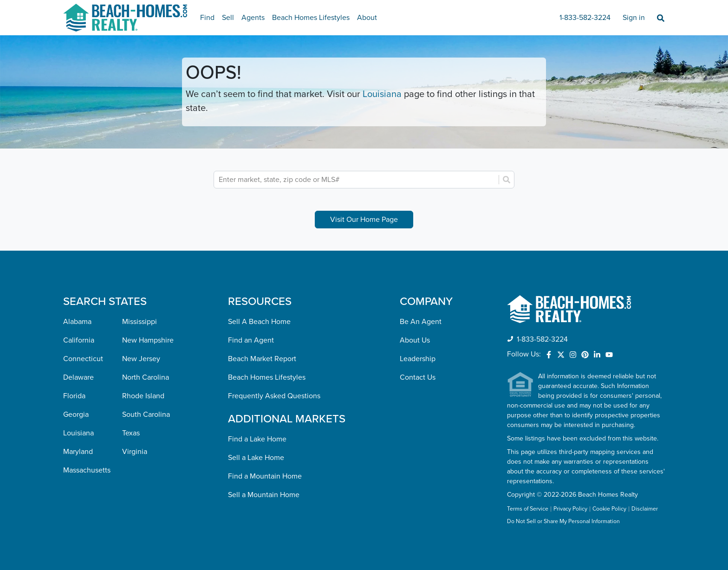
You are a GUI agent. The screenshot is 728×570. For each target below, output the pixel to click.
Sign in (634, 18)
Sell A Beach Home (259, 322)
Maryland (78, 452)
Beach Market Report (262, 359)
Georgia (76, 415)
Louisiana (382, 94)
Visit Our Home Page (364, 220)
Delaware (78, 377)
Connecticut (83, 359)
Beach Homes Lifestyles (311, 18)
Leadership (418, 359)
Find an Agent (251, 340)
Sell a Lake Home (256, 458)
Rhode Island (143, 396)
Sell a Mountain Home (264, 495)
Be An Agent (421, 322)
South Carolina (146, 415)
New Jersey (141, 359)
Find (207, 18)
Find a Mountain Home (265, 476)
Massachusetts (87, 470)
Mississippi (140, 322)
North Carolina (146, 377)
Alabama (77, 322)
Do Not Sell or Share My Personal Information (563, 522)
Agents (253, 18)
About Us (415, 340)
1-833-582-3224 (585, 18)
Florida (74, 396)
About (367, 18)
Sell (228, 18)
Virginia (135, 452)
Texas (131, 433)
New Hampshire (148, 340)
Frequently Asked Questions (274, 396)
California (79, 340)
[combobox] (357, 180)
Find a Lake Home (257, 439)
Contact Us (418, 377)
